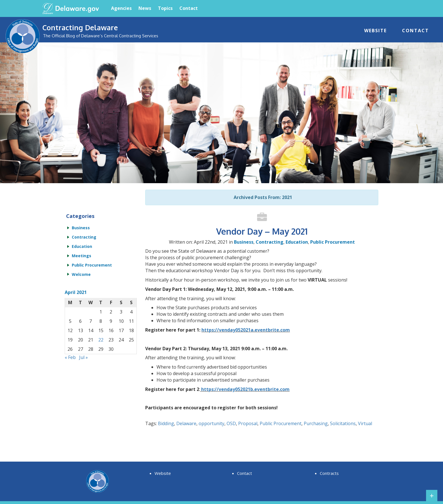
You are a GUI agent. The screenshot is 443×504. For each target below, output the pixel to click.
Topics (165, 8)
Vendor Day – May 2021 (262, 231)
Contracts (329, 473)
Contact (189, 8)
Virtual (365, 423)
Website (375, 31)
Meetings (82, 256)
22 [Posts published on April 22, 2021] (101, 340)
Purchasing (316, 423)
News (145, 8)
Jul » (83, 357)
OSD (231, 423)
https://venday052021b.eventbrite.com (245, 389)
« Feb (70, 357)
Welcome (81, 274)
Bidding (166, 423)
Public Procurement (333, 242)
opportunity (211, 423)
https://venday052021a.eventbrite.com (246, 330)
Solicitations (343, 423)
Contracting (270, 242)
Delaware (186, 423)
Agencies (121, 8)
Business (244, 242)
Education (297, 242)
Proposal (248, 423)
